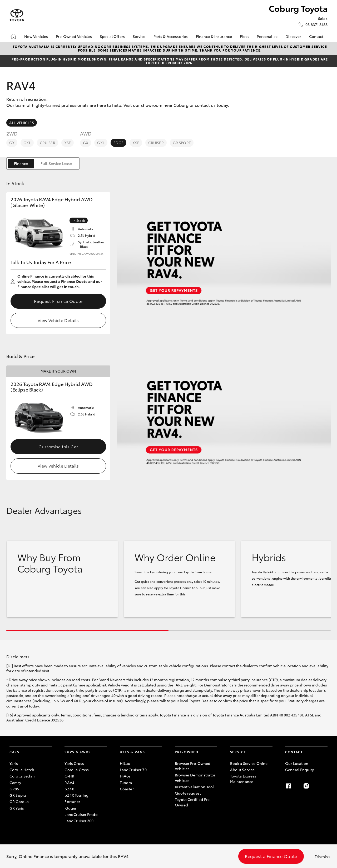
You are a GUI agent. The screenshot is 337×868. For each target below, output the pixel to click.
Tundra (126, 782)
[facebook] (288, 786)
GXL (27, 143)
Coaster (127, 789)
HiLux (125, 763)
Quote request (188, 793)
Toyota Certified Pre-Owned (193, 802)
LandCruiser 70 (133, 770)
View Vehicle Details (58, 320)
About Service (242, 770)
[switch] (43, 164)
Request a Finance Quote (271, 856)
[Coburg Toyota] (17, 15)
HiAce (125, 776)
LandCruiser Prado (81, 814)
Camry (15, 782)
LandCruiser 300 (79, 821)
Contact (316, 36)
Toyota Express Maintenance (243, 779)
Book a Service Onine (249, 763)
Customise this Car (58, 446)
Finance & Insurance (214, 36)
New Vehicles (36, 36)
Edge (119, 143)
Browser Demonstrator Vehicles (195, 777)
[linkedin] (324, 786)
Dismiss (323, 856)
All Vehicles (22, 123)
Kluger (70, 808)
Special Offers (112, 36)
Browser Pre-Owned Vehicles (193, 766)
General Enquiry (299, 770)
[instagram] (306, 786)
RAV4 (69, 782)
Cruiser (48, 143)
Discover (293, 36)
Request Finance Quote (58, 301)
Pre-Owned (187, 752)
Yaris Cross (74, 763)
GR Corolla (19, 801)
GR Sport (182, 143)
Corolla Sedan (22, 776)
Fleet (244, 36)
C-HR (69, 776)
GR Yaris (17, 808)
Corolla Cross (77, 770)
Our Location (297, 763)
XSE (68, 143)
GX (12, 143)
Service (139, 36)
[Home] (13, 36)
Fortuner (72, 801)
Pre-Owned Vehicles (74, 36)
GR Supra (18, 795)
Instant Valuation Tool (194, 787)
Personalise (267, 36)
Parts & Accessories (171, 36)
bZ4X (69, 789)
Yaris (14, 763)
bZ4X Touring (76, 795)
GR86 (14, 789)
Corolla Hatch (22, 770)
